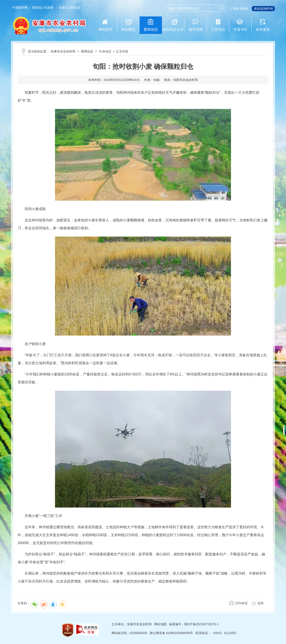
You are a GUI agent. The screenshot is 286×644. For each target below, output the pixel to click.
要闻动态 (87, 51)
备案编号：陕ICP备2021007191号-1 (194, 624)
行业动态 (105, 51)
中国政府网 (20, 7)
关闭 (260, 603)
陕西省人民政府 (43, 7)
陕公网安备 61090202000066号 (171, 633)
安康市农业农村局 (63, 51)
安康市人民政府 (69, 7)
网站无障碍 (241, 9)
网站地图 (160, 624)
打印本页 (242, 603)
